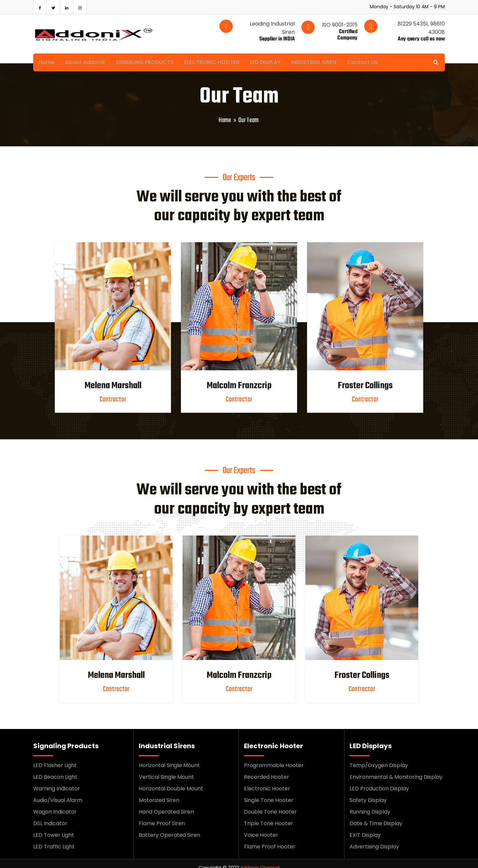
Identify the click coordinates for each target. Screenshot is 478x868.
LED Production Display (379, 780)
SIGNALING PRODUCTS (148, 54)
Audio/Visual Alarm (58, 792)
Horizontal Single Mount (169, 757)
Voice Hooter (261, 827)
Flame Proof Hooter (270, 838)
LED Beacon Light (55, 769)
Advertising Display (374, 838)
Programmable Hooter (274, 757)
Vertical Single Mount (166, 769)
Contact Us (371, 54)
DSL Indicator (50, 815)
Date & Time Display (376, 815)
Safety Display (368, 792)
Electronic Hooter (267, 780)
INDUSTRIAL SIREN (321, 54)
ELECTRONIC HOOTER (216, 54)
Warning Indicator (57, 780)
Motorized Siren (159, 792)
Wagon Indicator (55, 803)
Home (47, 54)
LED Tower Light (54, 827)
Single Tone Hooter (269, 792)
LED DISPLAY (271, 54)
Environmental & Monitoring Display (396, 769)
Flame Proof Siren (162, 815)
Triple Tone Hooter (269, 815)
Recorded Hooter (267, 769)
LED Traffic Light (54, 838)
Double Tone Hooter (270, 803)
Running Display (370, 803)
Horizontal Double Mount (171, 780)
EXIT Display (365, 827)
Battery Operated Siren (169, 827)
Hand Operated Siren (166, 803)
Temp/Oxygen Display (379, 757)
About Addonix (87, 54)
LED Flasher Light (55, 757)
